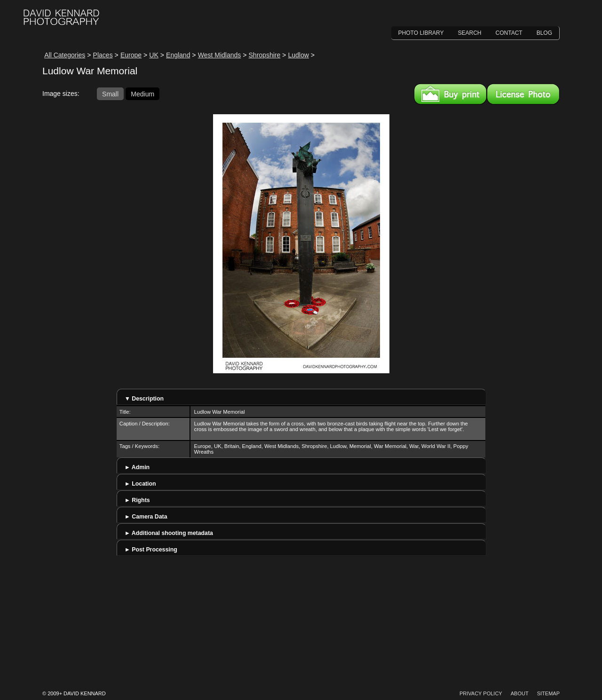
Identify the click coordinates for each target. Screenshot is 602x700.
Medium (143, 94)
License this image (523, 94)
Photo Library (421, 33)
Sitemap (548, 693)
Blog (544, 33)
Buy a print (450, 94)
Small (110, 94)
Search (470, 33)
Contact (509, 33)
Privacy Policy (481, 693)
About (520, 693)
